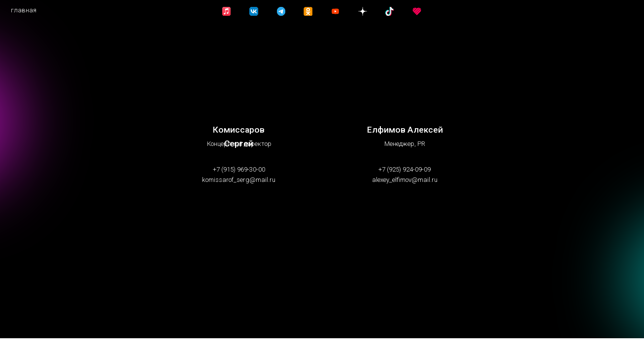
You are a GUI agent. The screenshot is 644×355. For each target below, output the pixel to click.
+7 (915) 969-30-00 (239, 169)
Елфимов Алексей (405, 130)
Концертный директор (239, 144)
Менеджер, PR (405, 144)
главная (24, 10)
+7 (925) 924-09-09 (405, 169)
